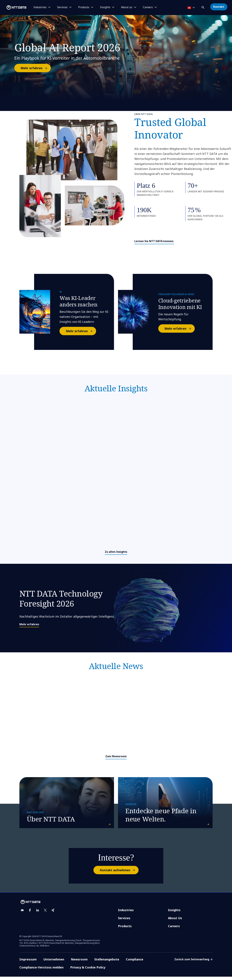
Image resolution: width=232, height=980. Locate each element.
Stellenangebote (107, 963)
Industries (126, 913)
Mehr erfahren (36, 68)
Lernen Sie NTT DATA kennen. (154, 241)
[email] (22, 913)
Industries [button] (40, 7)
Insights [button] (105, 7)
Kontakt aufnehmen (119, 873)
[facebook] (30, 913)
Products (125, 929)
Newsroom (79, 963)
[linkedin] (38, 913)
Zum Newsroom (116, 756)
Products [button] (84, 7)
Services (124, 921)
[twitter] (45, 913)
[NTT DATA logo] (14, 8)
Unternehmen (54, 963)
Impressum (28, 963)
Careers (174, 929)
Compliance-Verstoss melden (41, 971)
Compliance (135, 963)
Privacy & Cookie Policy (88, 971)
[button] (203, 7)
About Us (175, 921)
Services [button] (62, 7)
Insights (174, 913)
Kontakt (219, 7)
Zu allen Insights (116, 552)
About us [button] (127, 7)
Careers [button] (148, 7)
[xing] (53, 913)
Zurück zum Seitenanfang (193, 963)
